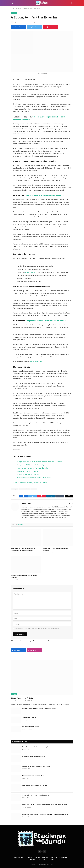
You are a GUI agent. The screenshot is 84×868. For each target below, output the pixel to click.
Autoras (29, 857)
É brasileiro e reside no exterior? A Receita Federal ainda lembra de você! (45, 805)
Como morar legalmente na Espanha (33, 757)
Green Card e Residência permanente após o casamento (39, 747)
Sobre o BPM (19, 857)
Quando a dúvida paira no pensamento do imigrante (34, 478)
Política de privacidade (39, 860)
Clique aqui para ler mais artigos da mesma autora (30, 483)
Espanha (14, 13)
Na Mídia (37, 857)
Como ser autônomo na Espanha (28, 471)
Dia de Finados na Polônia (22, 698)
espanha (34, 489)
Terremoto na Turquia (29, 718)
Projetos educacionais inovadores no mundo (46, 321)
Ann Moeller (15, 701)
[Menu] (13, 3)
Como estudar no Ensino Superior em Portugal (36, 766)
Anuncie (45, 857)
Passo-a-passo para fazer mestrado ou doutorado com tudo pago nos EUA (45, 814)
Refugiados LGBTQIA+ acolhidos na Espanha (32, 465)
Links (52, 860)
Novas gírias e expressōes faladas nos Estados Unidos (39, 709)
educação (14, 489)
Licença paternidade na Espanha (28, 474)
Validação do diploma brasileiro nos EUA (35, 785)
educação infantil (24, 489)
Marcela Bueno (20, 22)
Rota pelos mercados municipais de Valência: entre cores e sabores (39, 462)
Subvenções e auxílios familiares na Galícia (45, 195)
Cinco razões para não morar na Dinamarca (36, 795)
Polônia (14, 694)
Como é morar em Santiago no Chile (33, 776)
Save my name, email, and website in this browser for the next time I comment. (37, 629)
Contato (54, 857)
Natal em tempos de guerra (31, 727)
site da (36, 362)
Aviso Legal (63, 857)
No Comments (39, 22)
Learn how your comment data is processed (46, 641)
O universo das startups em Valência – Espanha (32, 468)
